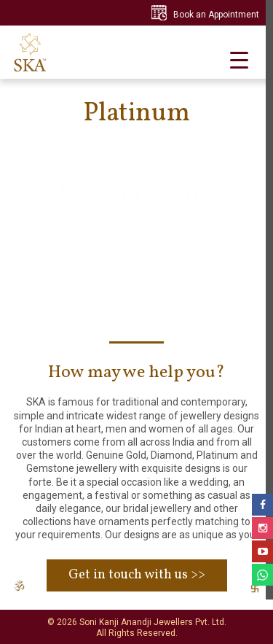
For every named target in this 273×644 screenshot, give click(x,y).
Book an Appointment (216, 15)
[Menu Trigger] (239, 59)
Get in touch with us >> (137, 575)
